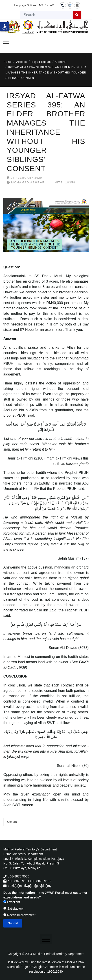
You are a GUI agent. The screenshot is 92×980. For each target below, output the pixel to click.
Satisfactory (13, 909)
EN (47, 5)
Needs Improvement (19, 915)
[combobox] (47, 15)
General (12, 822)
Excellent (12, 902)
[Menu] (6, 43)
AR (52, 5)
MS (41, 5)
